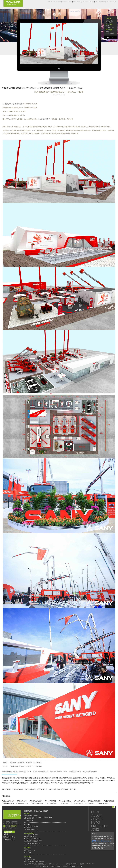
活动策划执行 (7, 104)
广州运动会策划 (80, 801)
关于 (101, 815)
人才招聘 (52, 866)
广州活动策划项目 (67, 2)
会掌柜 (6, 834)
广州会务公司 (22, 801)
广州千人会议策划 (51, 803)
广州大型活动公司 (37, 803)
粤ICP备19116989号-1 (71, 864)
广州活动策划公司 (17, 88)
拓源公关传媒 (18, 104)
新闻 (101, 822)
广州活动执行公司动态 (88, 2)
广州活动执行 (90, 803)
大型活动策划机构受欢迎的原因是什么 (36, 789)
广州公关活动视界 (111, 2)
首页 (49, 2)
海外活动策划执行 (9, 837)
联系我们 (66, 866)
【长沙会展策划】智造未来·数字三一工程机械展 (25, 766)
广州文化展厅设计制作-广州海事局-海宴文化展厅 (25, 763)
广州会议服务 (64, 803)
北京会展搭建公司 (44, 119)
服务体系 (45, 866)
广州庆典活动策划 (8, 803)
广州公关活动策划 (8, 801)
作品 (101, 826)
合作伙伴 (59, 866)
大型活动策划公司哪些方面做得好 (59, 789)
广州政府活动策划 (77, 803)
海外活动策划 (77, 2)
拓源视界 (73, 866)
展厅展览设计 (31, 88)
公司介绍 (39, 866)
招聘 (101, 829)
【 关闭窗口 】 (110, 37)
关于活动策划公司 (56, 2)
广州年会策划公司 (22, 803)
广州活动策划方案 (100, 2)
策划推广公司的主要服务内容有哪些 (12, 789)
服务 (101, 819)
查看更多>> (73, 789)
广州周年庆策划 (50, 801)
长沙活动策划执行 (9, 840)
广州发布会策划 (109, 801)
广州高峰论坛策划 (65, 801)
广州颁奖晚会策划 (94, 801)
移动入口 (79, 866)
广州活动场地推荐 (36, 801)
